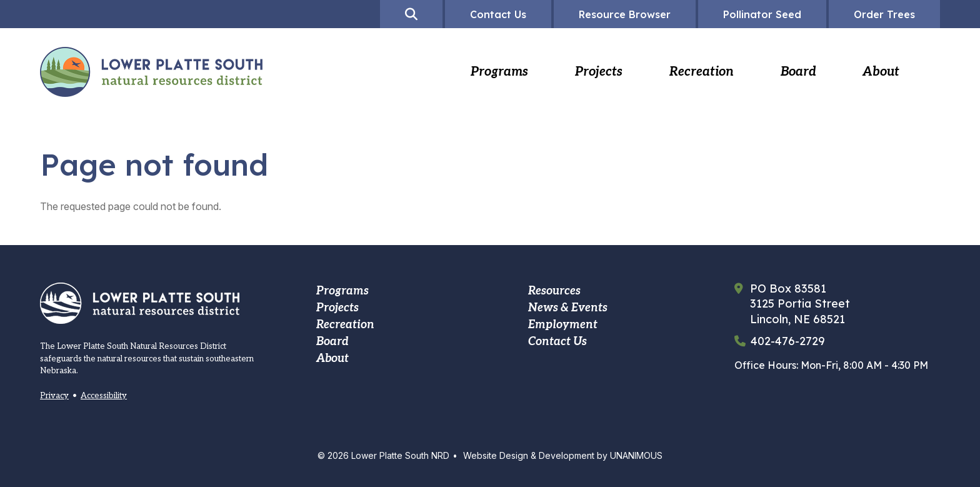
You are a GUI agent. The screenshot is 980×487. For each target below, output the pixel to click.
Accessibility (104, 396)
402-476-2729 (788, 341)
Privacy (54, 396)
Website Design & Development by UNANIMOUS (563, 455)
